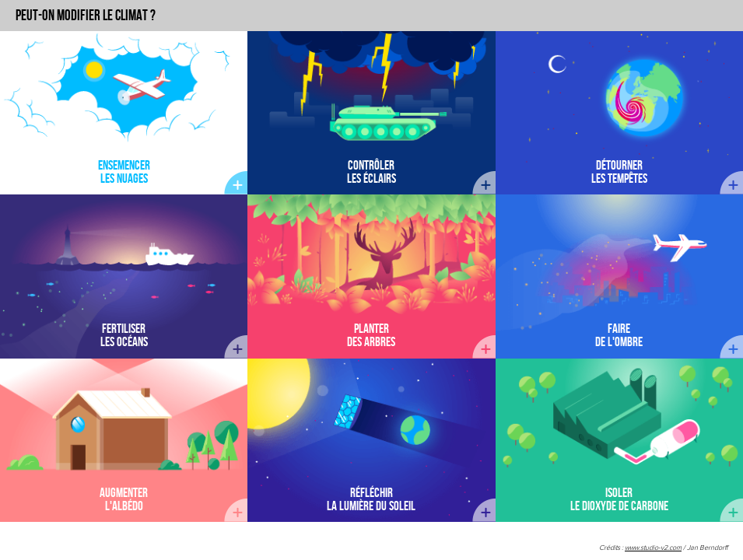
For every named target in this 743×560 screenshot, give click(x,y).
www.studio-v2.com (653, 548)
